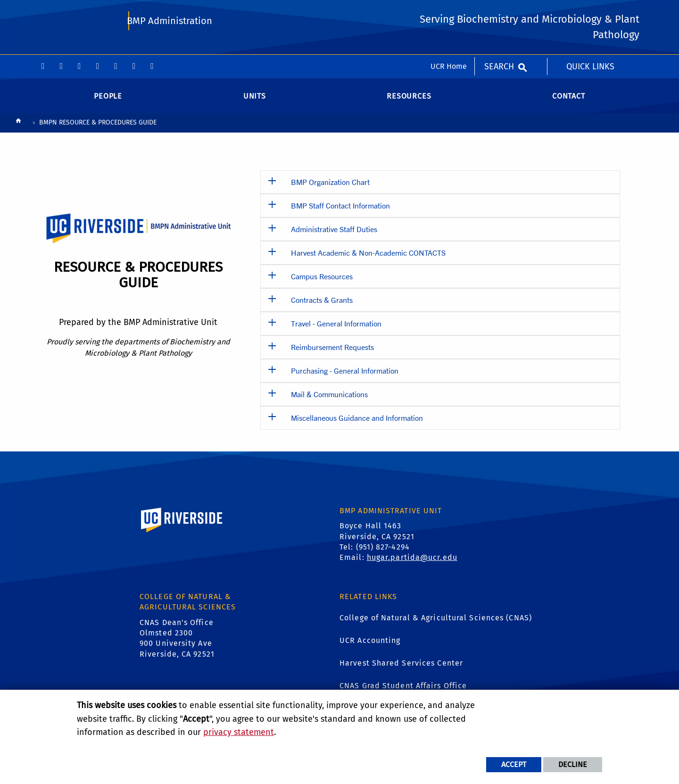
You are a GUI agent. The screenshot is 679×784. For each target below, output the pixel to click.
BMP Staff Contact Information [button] (340, 213)
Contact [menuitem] (569, 104)
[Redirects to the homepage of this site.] (18, 131)
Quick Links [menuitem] (590, 12)
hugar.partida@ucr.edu (412, 565)
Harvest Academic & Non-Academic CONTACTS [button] (368, 260)
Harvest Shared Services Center (401, 671)
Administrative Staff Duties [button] (334, 237)
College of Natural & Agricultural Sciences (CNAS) (436, 626)
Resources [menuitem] (409, 104)
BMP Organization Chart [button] (330, 189)
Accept (514, 764)
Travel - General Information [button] (336, 331)
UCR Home (449, 12)
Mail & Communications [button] (329, 402)
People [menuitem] (108, 104)
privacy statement (239, 732)
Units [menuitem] (255, 104)
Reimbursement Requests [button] (332, 354)
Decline (573, 764)
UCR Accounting (370, 648)
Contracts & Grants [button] (322, 307)
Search (499, 12)
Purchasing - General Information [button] (345, 378)
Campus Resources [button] (322, 284)
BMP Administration (170, 50)
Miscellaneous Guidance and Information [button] (357, 425)
